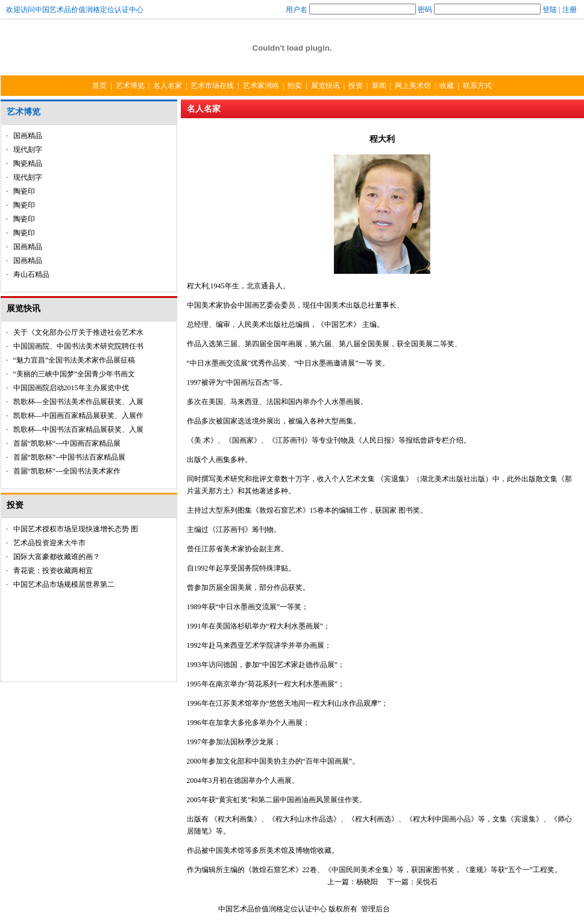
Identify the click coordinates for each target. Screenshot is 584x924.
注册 (570, 10)
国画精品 (28, 136)
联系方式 (477, 86)
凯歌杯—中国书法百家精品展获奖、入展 (78, 429)
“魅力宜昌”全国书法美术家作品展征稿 (74, 360)
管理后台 (375, 909)
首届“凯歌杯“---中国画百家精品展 (67, 443)
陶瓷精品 (28, 163)
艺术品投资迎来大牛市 (49, 543)
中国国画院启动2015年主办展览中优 (71, 388)
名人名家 (168, 86)
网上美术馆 (413, 86)
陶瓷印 (24, 191)
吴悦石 (427, 882)
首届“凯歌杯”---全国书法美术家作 (67, 471)
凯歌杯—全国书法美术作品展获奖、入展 (78, 402)
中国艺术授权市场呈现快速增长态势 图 (76, 529)
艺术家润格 (261, 86)
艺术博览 (130, 86)
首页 (99, 86)
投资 (356, 86)
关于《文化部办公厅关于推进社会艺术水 (78, 332)
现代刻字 (28, 150)
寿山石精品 (31, 274)
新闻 (379, 86)
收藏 (447, 86)
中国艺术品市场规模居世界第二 (64, 584)
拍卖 (295, 86)
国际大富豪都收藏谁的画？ (57, 557)
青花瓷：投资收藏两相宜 (53, 571)
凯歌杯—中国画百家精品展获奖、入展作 (78, 416)
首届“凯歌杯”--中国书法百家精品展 (70, 457)
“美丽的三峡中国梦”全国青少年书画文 (74, 374)
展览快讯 (325, 86)
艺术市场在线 (212, 86)
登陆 (550, 10)
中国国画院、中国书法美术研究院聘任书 (78, 346)
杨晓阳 (368, 882)
